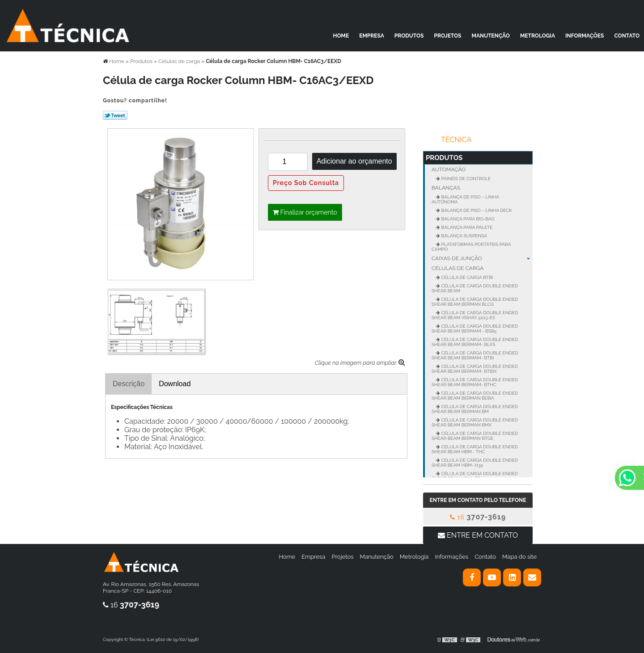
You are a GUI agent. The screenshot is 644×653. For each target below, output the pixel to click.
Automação (449, 169)
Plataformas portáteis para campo (471, 247)
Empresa (372, 36)
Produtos (409, 36)
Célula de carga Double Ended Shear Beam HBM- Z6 (475, 476)
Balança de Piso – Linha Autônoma (465, 199)
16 (478, 517)
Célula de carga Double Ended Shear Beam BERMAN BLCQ (475, 302)
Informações (585, 36)
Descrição (129, 384)
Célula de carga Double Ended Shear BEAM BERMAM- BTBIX (475, 369)
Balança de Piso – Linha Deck (476, 210)
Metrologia (538, 36)
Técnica (456, 140)
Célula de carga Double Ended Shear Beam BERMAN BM (475, 409)
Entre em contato (478, 535)
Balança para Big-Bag (467, 219)
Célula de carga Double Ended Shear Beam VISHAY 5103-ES (475, 315)
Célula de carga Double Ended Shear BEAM (475, 288)
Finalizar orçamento (305, 212)
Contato (627, 36)
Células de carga (458, 268)
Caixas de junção (482, 258)
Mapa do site (519, 557)
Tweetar (115, 115)
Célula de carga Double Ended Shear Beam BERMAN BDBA (475, 396)
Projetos (448, 36)
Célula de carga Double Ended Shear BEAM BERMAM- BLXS (475, 342)
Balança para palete (466, 227)
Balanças (446, 188)
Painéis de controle (465, 179)
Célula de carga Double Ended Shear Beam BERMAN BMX (475, 422)
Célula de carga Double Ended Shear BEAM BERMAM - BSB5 (475, 329)
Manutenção (491, 36)
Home (341, 36)
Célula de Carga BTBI (466, 277)
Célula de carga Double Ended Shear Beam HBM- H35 (475, 463)
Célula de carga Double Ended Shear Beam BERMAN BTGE (475, 436)
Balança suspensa (464, 236)
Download (175, 384)
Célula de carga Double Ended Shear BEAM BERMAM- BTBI (475, 355)
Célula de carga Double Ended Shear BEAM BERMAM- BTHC (475, 382)
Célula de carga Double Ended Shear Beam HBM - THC (475, 449)
